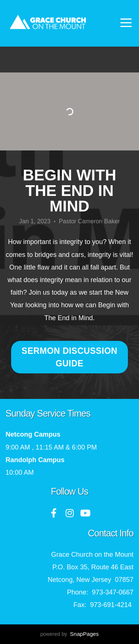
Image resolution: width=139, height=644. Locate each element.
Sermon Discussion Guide (69, 357)
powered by (70, 634)
